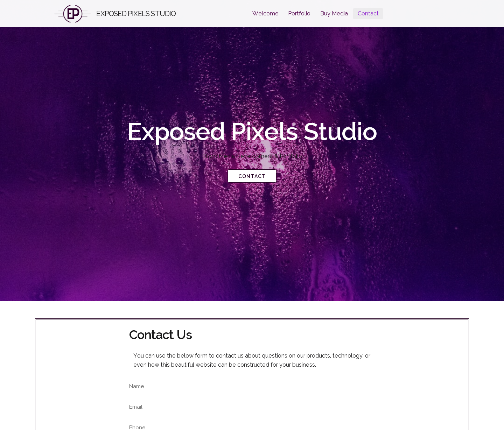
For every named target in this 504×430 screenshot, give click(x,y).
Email (136, 407)
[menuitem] (265, 14)
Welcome (265, 13)
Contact (368, 13)
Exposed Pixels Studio (136, 14)
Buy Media (334, 13)
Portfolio (299, 13)
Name (137, 386)
